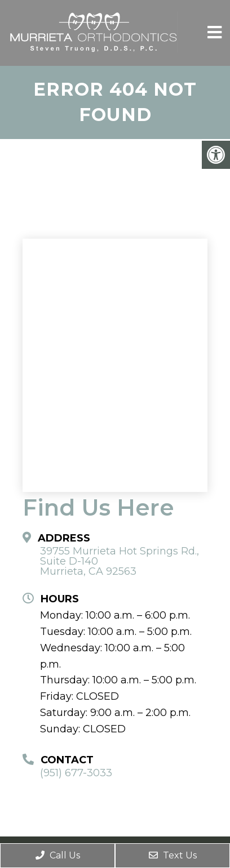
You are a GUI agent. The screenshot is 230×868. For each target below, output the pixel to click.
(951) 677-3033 (76, 773)
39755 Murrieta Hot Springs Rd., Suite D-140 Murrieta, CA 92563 (120, 561)
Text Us (173, 855)
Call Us (58, 855)
